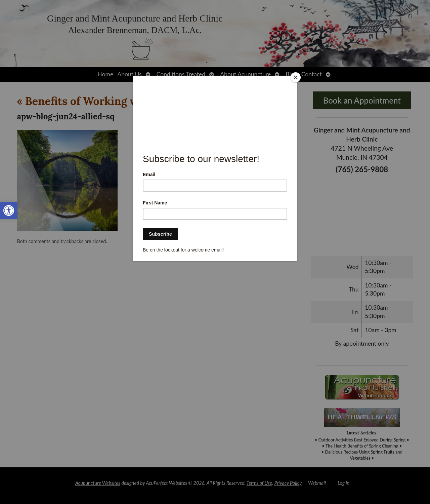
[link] (9, 210)
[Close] (296, 77)
